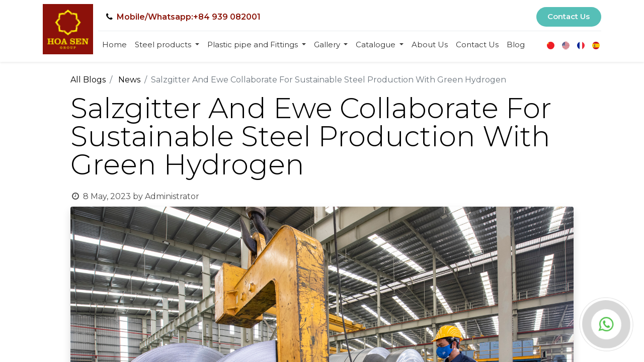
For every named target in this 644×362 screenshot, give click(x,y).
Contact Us (569, 16)
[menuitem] (114, 45)
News (129, 80)
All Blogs (88, 80)
